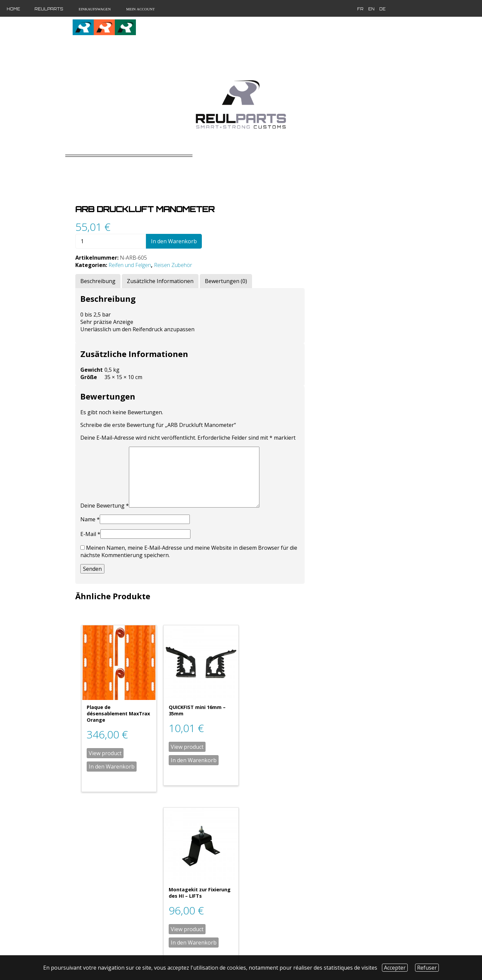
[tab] (215, 237)
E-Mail (208, 497)
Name (207, 482)
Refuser (427, 968)
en (346, 9)
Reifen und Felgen (247, 220)
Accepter (395, 968)
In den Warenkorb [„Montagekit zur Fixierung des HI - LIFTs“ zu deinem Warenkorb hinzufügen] (376, 721)
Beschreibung (215, 237)
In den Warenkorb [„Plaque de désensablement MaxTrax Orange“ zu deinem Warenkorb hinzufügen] (229, 721)
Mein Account (140, 9)
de (357, 9)
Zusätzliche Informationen (277, 237)
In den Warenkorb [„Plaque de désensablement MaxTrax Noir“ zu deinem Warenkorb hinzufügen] (229, 902)
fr (335, 9)
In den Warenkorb (291, 197)
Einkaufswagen (94, 9)
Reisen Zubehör (290, 220)
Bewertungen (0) (343, 237)
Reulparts (49, 9)
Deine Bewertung (222, 468)
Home (13, 9)
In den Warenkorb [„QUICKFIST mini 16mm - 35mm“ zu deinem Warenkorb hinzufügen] (303, 715)
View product (222, 708)
